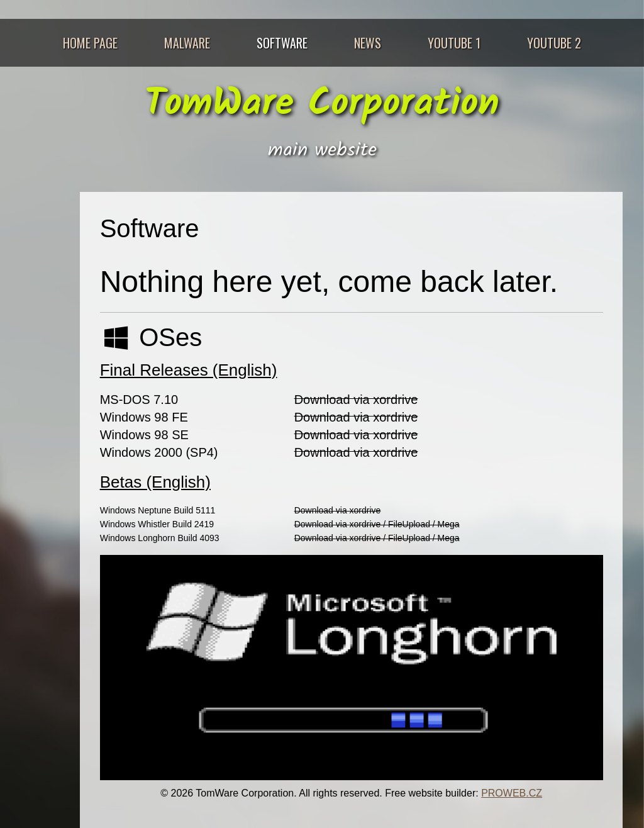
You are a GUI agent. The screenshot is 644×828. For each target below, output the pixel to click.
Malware (187, 43)
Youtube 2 (554, 43)
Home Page (90, 43)
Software (282, 43)
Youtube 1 (454, 43)
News (368, 43)
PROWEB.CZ (512, 793)
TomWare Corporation (322, 104)
